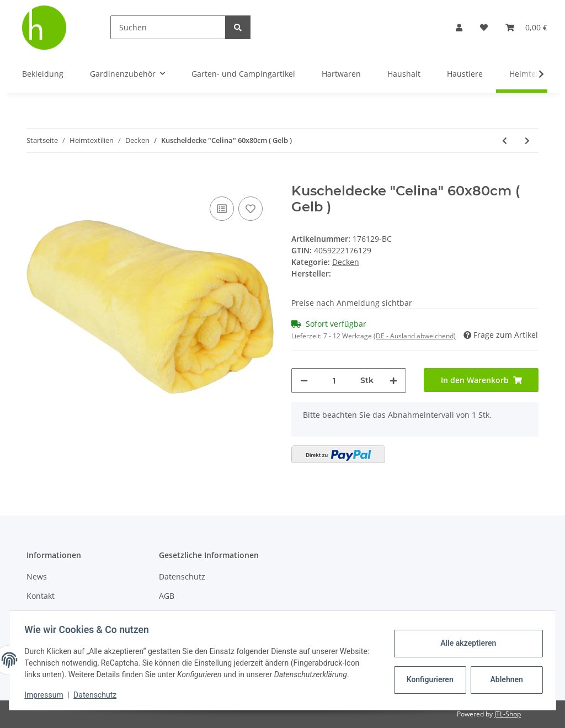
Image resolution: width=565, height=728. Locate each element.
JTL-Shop (508, 714)
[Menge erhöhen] (393, 381)
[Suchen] (168, 27)
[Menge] (334, 381)
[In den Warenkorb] (35, 177)
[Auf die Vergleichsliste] (222, 209)
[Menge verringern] (304, 381)
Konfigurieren (428, 674)
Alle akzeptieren (465, 637)
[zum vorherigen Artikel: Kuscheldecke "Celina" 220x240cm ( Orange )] (505, 140)
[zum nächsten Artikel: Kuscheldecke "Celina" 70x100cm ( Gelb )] (527, 140)
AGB (167, 596)
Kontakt (41, 596)
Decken (346, 262)
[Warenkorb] (526, 27)
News (37, 576)
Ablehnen (504, 674)
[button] (459, 27)
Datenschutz (182, 576)
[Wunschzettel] (484, 27)
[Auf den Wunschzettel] (250, 209)
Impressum (46, 695)
